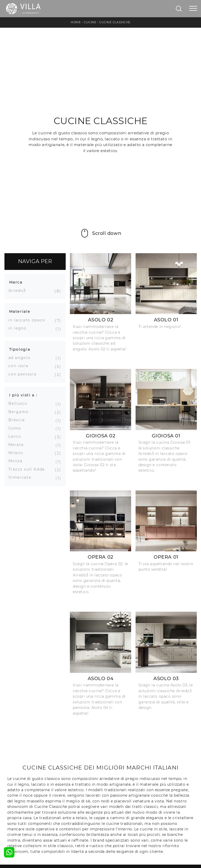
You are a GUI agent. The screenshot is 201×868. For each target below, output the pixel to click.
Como (17, 428)
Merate (18, 445)
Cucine (90, 22)
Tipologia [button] (20, 349)
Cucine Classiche (115, 22)
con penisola (24, 374)
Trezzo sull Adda (29, 469)
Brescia (19, 420)
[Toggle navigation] (193, 9)
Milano (18, 453)
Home (76, 22)
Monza (17, 461)
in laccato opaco (29, 320)
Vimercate (22, 477)
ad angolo (21, 358)
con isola (20, 366)
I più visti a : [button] (23, 395)
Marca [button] (16, 282)
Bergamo (21, 412)
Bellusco (20, 403)
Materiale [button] (20, 311)
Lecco (17, 436)
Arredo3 (19, 291)
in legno (19, 328)
